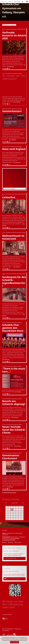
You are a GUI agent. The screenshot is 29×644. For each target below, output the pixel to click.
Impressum (4, 2)
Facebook (11, 542)
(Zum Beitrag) (10, 66)
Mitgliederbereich (22, 2)
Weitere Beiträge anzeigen (9, 493)
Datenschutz (10, 2)
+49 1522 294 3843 (15, 538)
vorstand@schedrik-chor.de (9, 540)
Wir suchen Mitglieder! (10, 189)
